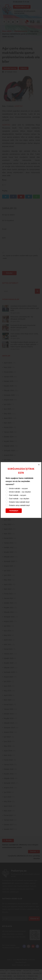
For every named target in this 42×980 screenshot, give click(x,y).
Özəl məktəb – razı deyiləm (19, 499)
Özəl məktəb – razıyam (18, 495)
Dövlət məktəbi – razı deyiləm (20, 492)
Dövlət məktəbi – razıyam (18, 488)
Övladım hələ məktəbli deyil (19, 502)
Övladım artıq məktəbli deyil (19, 505)
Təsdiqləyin (14, 511)
